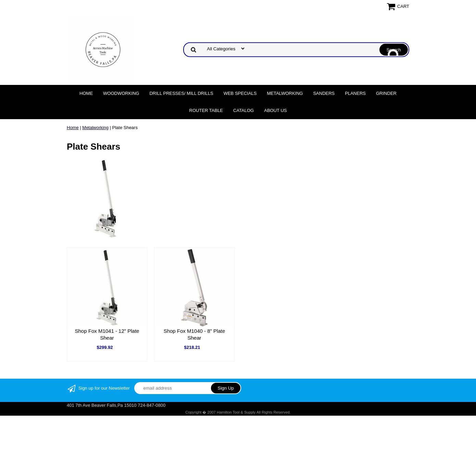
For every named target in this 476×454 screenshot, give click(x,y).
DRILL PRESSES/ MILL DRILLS (181, 93)
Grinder (386, 93)
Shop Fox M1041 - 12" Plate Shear (107, 334)
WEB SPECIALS (240, 93)
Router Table (206, 110)
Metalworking (285, 93)
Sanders (324, 93)
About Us (275, 110)
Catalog (243, 110)
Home (86, 93)
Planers (355, 93)
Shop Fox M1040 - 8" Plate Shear (195, 334)
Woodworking (121, 93)
